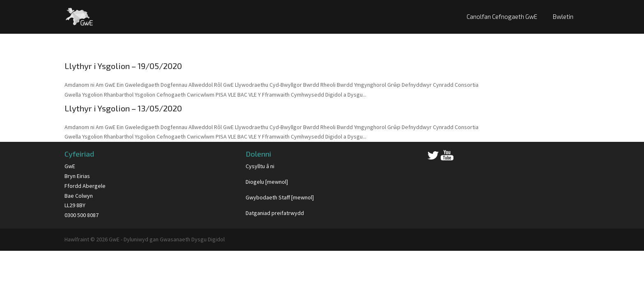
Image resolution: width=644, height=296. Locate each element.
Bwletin (563, 16)
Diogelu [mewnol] (267, 182)
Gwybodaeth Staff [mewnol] (280, 197)
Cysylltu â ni (260, 166)
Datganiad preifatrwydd (275, 213)
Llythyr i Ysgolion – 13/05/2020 (123, 108)
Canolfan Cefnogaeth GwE (502, 16)
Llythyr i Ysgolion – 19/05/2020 (123, 66)
